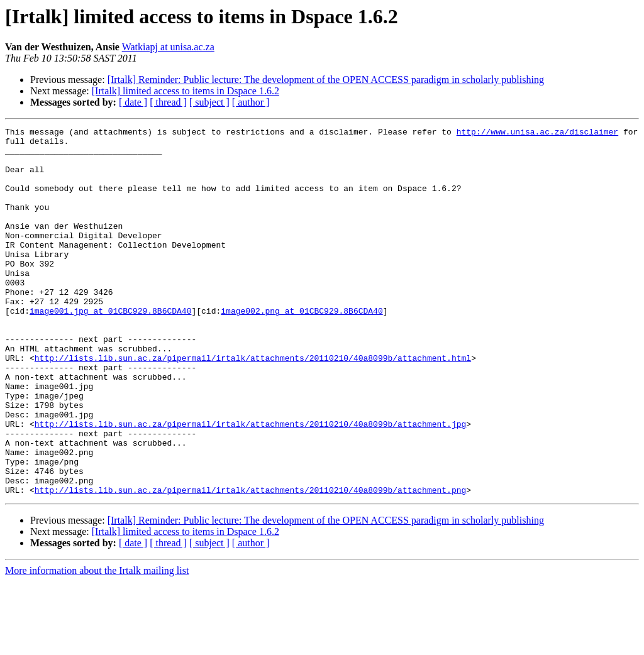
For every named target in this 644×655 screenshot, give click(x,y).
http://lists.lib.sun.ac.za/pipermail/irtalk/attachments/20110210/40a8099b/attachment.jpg (250, 484)
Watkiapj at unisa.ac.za (168, 47)
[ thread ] (168, 102)
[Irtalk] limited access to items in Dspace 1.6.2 (186, 91)
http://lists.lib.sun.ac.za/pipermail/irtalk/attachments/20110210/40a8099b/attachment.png (250, 563)
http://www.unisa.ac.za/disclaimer (537, 133)
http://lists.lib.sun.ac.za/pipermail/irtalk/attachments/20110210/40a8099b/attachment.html (253, 405)
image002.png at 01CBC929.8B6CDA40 (302, 348)
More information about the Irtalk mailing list (97, 644)
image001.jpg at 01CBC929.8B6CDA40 (110, 348)
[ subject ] (209, 102)
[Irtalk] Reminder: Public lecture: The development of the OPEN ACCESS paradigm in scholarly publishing (326, 80)
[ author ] (251, 102)
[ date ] (133, 102)
